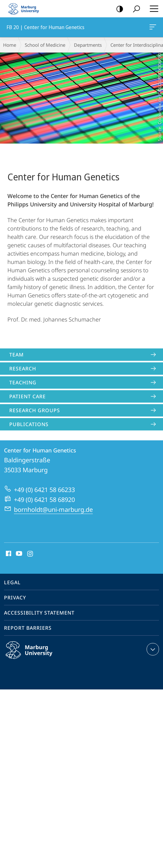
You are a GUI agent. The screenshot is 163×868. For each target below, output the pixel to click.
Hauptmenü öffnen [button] (152, 9)
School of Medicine (45, 45)
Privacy (15, 598)
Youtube (18, 554)
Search (134, 9)
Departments (88, 45)
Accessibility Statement (39, 613)
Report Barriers (28, 628)
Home (10, 45)
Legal (12, 582)
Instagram (30, 554)
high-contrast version (118, 9)
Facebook (8, 554)
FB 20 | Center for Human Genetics (152, 28)
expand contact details (152, 649)
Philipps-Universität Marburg (36, 655)
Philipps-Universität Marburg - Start (26, 9)
